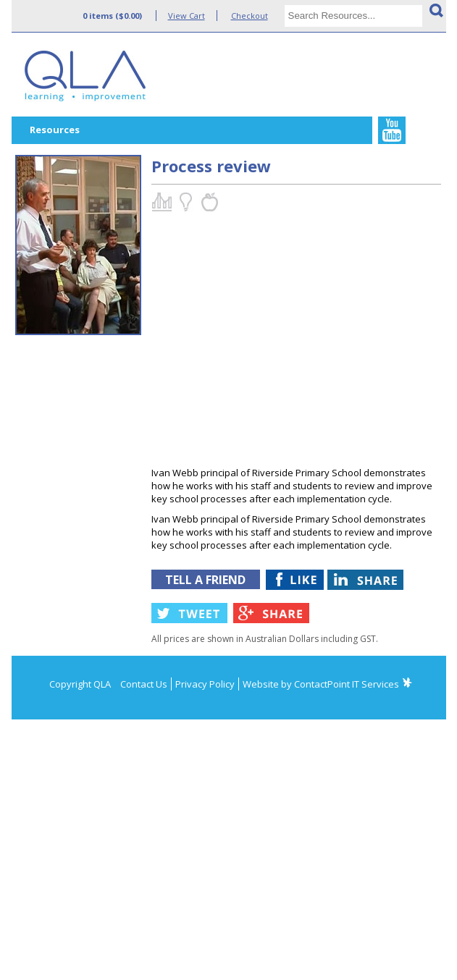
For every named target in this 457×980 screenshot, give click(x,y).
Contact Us (144, 684)
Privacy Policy (205, 684)
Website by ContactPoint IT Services (321, 684)
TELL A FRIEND (205, 580)
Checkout (250, 16)
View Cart (186, 16)
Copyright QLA (80, 684)
